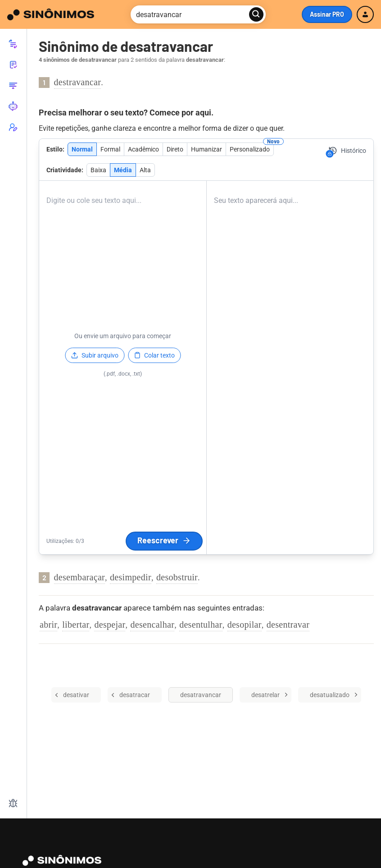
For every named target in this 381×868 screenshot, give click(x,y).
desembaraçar (80, 577)
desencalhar (152, 625)
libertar (76, 625)
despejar (110, 625)
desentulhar (201, 625)
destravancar (78, 82)
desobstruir (177, 577)
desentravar (288, 625)
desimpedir (131, 577)
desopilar (245, 625)
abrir (48, 625)
